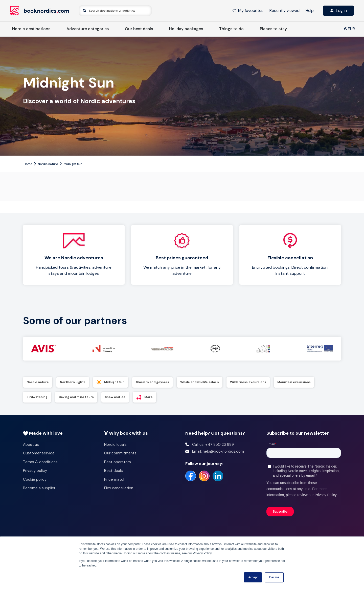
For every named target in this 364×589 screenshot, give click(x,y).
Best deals (113, 471)
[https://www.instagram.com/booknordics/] (204, 476)
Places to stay (273, 29)
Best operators (118, 462)
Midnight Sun (73, 164)
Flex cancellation (119, 488)
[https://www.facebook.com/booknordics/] (191, 476)
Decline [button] (274, 577)
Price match (115, 479)
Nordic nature (48, 164)
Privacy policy (35, 471)
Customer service (39, 453)
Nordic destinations (31, 29)
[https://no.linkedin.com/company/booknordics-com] (218, 476)
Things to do (231, 29)
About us (31, 445)
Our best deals (139, 29)
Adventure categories (88, 29)
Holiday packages (186, 29)
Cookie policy (35, 479)
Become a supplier (39, 488)
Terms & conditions (40, 462)
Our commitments (120, 453)
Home (28, 164)
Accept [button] (253, 577)
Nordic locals (115, 445)
